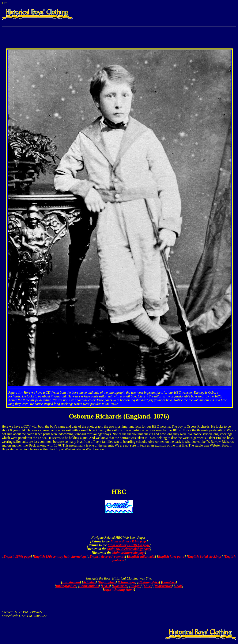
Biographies (107, 582)
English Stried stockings (205, 556)
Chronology (127, 582)
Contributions (89, 586)
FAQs (106, 586)
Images (136, 586)
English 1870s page (17, 556)
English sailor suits (142, 556)
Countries (169, 582)
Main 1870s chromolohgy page (129, 549)
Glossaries (120, 586)
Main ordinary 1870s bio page (129, 545)
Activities (89, 582)
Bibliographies (66, 586)
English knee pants (171, 556)
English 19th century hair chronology (60, 556)
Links (148, 586)
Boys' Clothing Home (119, 590)
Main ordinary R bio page (129, 541)
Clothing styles (149, 582)
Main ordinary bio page (129, 553)
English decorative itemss (107, 556)
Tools (179, 586)
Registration (163, 586)
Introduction (71, 582)
